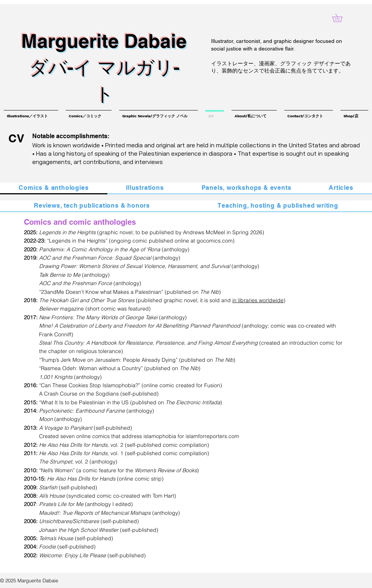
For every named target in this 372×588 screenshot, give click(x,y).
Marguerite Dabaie (104, 41)
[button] (341, 18)
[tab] (54, 188)
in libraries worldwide (258, 300)
